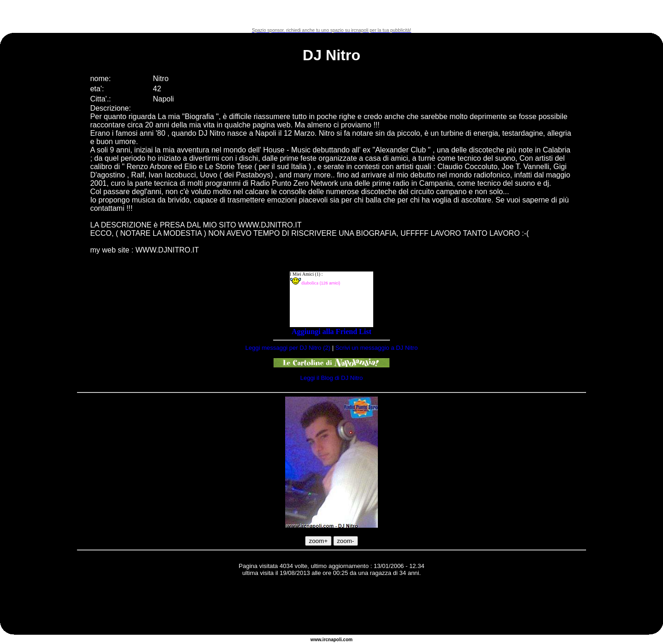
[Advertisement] (331, 14)
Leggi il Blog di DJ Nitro (331, 378)
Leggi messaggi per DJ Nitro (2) (288, 348)
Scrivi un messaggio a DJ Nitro (376, 348)
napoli (335, 640)
